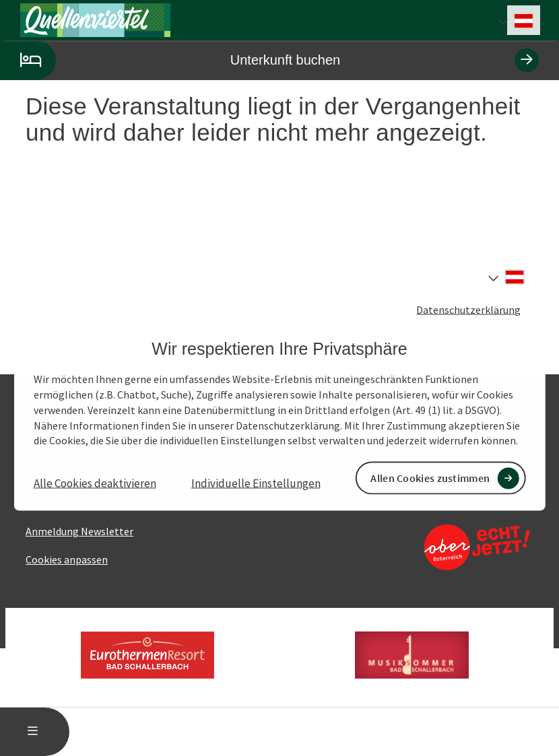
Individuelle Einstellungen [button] (256, 483)
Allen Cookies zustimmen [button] (430, 478)
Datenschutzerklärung (468, 309)
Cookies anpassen (67, 559)
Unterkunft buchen (269, 60)
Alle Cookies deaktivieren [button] (95, 483)
